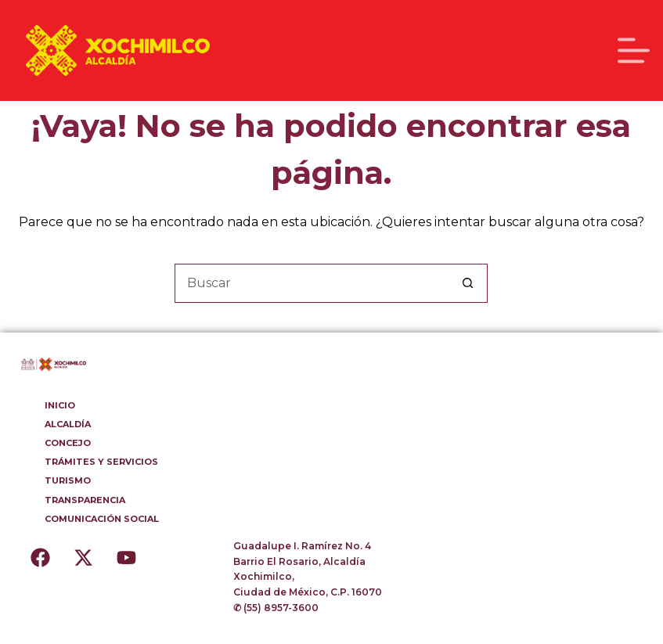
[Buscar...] (312, 283)
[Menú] (634, 50)
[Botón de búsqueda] (468, 283)
